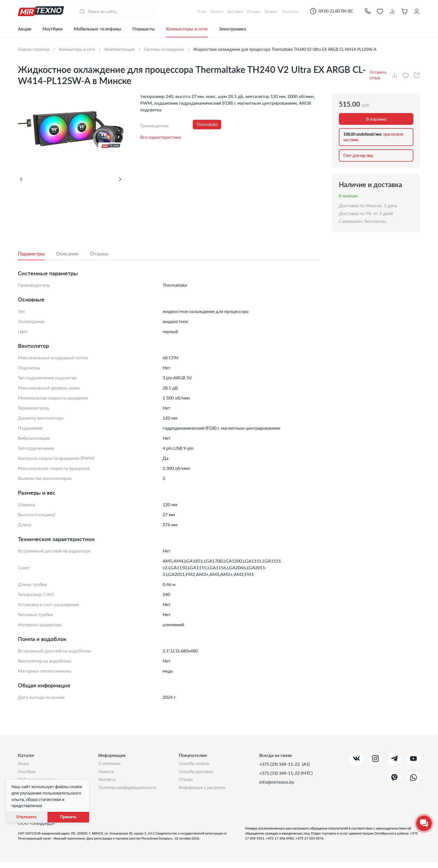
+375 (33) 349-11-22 (280, 773)
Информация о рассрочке (205, 791)
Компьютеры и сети (187, 29)
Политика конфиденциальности (131, 791)
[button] (368, 11)
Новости (107, 773)
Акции (25, 29)
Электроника (232, 29)
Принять (68, 817)
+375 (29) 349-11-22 (280, 764)
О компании (111, 764)
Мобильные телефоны (97, 29)
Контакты (108, 782)
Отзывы (187, 782)
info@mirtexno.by (277, 782)
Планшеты (144, 29)
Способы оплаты (196, 764)
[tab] (37, 254)
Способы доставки (198, 773)
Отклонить (26, 817)
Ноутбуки (53, 29)
